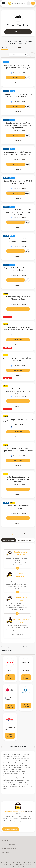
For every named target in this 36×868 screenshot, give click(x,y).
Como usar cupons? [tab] (25, 540)
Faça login (15, 825)
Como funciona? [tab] (9, 540)
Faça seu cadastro (11, 829)
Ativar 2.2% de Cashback (18, 32)
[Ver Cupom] (18, 78)
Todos (4, 47)
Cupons (12, 47)
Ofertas (20, 47)
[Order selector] (18, 54)
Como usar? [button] (18, 83)
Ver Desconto (18, 309)
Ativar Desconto (10, 677)
